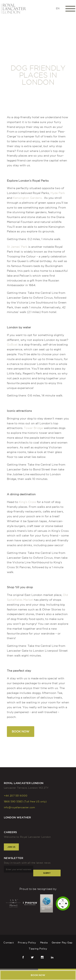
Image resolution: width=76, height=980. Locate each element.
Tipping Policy (38, 949)
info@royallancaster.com (19, 807)
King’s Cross (27, 502)
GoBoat (12, 345)
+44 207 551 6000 (16, 796)
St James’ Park (17, 247)
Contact (9, 943)
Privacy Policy (27, 943)
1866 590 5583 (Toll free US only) (25, 801)
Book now (38, 975)
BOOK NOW (21, 731)
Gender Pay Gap (62, 943)
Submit (47, 873)
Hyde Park (58, 193)
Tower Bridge (33, 428)
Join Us (11, 847)
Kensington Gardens (27, 198)
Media (44, 943)
